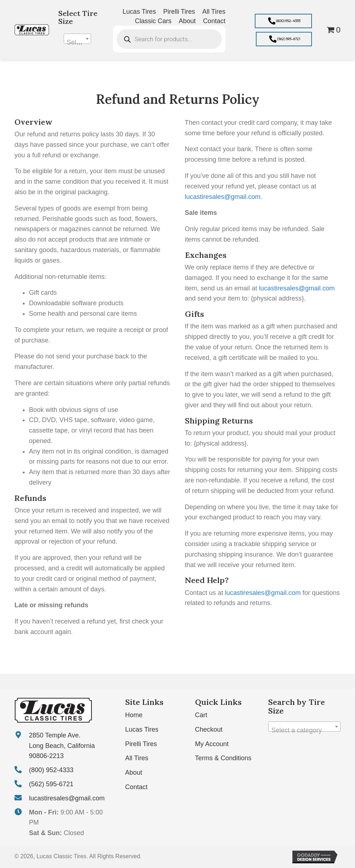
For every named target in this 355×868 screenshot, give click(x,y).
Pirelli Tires (141, 744)
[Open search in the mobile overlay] (169, 39)
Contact (136, 787)
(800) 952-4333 (51, 770)
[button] (283, 21)
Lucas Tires (142, 729)
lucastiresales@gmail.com (223, 197)
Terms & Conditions (223, 758)
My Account (212, 744)
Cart (201, 715)
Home (134, 715)
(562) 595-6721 (51, 784)
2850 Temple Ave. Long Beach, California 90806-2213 (62, 746)
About (134, 773)
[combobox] (78, 39)
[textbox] (78, 42)
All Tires (137, 758)
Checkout (209, 729)
